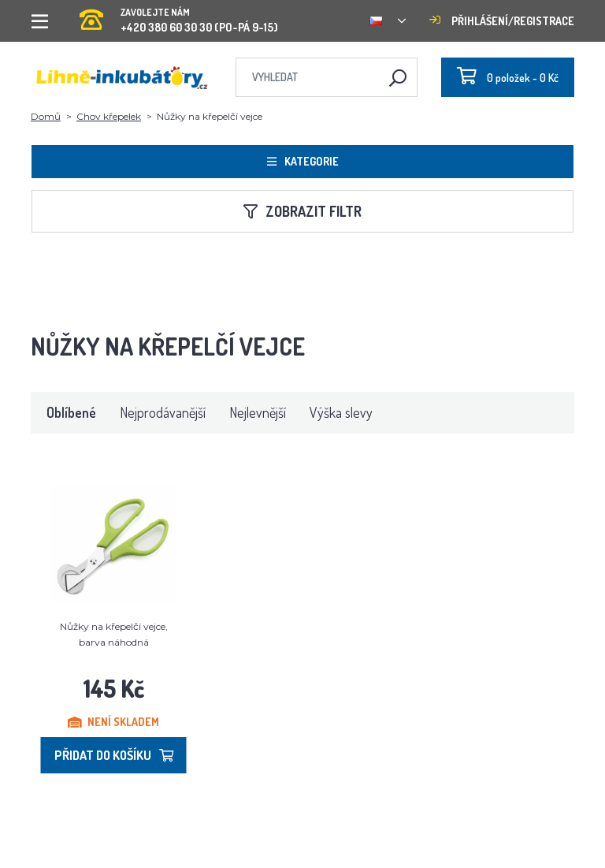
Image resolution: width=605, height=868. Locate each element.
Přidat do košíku (114, 755)
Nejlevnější (258, 412)
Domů (46, 116)
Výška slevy (341, 412)
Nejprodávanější (163, 412)
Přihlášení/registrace (502, 21)
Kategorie (303, 161)
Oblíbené (71, 412)
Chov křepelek (109, 116)
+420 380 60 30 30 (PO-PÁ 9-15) (179, 15)
